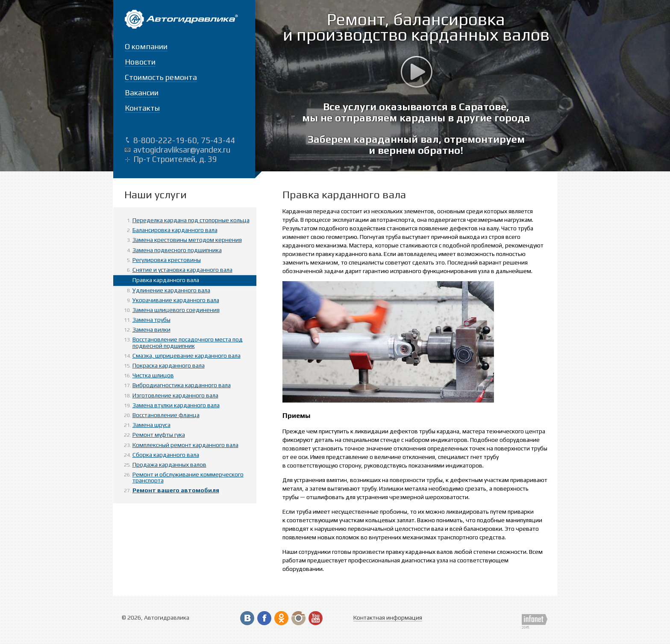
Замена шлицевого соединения (176, 310)
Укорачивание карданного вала (176, 300)
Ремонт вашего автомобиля (176, 490)
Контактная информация (388, 618)
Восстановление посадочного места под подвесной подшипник (188, 342)
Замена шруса (151, 425)
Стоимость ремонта (161, 77)
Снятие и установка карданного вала (182, 270)
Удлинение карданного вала (171, 290)
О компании (146, 46)
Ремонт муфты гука (159, 435)
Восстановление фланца (166, 415)
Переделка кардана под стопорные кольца (191, 220)
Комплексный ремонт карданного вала (185, 445)
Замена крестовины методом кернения (187, 240)
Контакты (142, 108)
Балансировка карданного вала (175, 230)
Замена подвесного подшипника (177, 250)
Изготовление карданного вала (175, 395)
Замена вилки (151, 329)
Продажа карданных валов (169, 465)
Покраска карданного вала (169, 365)
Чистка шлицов (153, 375)
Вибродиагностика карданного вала (182, 385)
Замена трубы (151, 320)
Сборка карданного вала (166, 455)
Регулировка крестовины (167, 260)
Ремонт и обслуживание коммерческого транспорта (188, 477)
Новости (140, 62)
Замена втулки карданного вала (176, 405)
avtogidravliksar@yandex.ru (182, 150)
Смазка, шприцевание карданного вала (187, 356)
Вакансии (142, 93)
